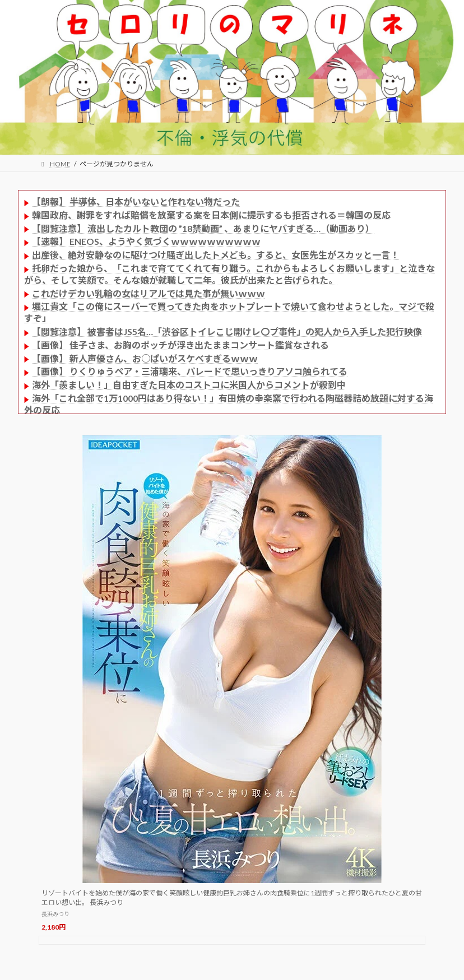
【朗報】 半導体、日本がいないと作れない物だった (136, 201)
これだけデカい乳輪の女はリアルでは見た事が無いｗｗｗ (149, 293)
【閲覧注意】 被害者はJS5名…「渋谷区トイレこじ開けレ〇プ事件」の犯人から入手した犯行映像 (227, 331)
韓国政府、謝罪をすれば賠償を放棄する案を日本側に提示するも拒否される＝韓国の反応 (211, 215)
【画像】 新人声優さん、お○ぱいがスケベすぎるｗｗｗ (145, 358)
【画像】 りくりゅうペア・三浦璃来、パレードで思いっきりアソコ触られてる (190, 371)
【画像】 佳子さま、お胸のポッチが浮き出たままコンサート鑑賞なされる (180, 345)
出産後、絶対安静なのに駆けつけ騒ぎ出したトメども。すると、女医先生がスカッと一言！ (215, 255)
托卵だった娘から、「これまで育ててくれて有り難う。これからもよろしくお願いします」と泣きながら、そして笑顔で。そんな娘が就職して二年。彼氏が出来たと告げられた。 (229, 274)
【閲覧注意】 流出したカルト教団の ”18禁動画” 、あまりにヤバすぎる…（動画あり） (203, 228)
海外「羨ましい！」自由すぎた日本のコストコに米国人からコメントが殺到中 (189, 385)
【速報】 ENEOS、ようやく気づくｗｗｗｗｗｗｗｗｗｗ (146, 241)
